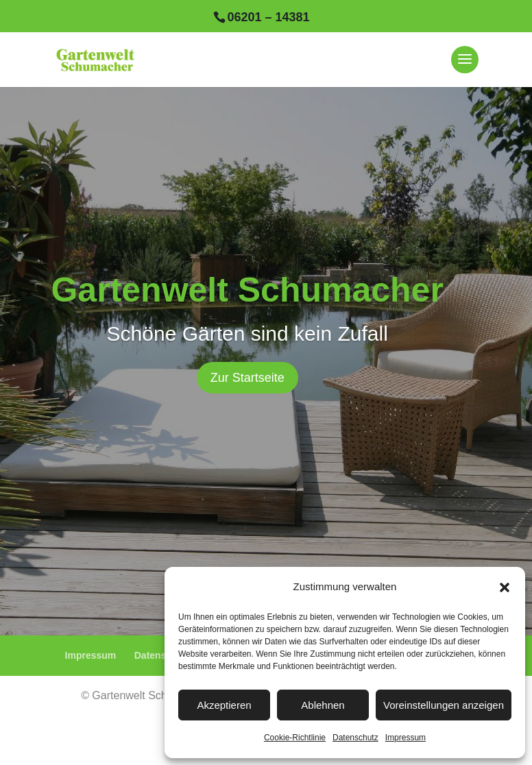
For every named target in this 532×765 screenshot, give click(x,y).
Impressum (406, 738)
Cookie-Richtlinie (295, 738)
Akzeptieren (224, 705)
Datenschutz (355, 738)
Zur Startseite (247, 378)
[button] (505, 587)
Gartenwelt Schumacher (247, 290)
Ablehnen (323, 705)
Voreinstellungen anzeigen (444, 705)
